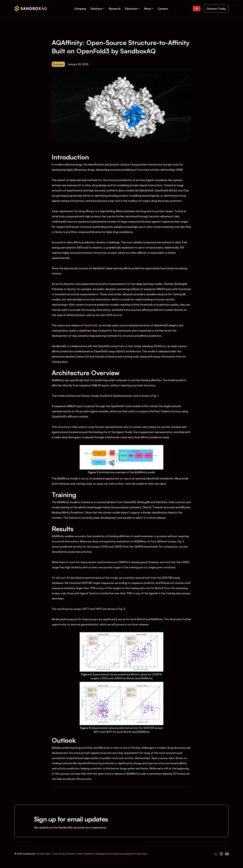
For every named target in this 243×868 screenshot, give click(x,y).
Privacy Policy (44, 854)
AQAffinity (160, 346)
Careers (163, 9)
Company (80, 9)
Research (115, 9)
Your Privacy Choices (64, 854)
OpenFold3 (91, 325)
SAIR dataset (114, 315)
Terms (79, 854)
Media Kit (89, 854)
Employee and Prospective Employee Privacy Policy (122, 854)
